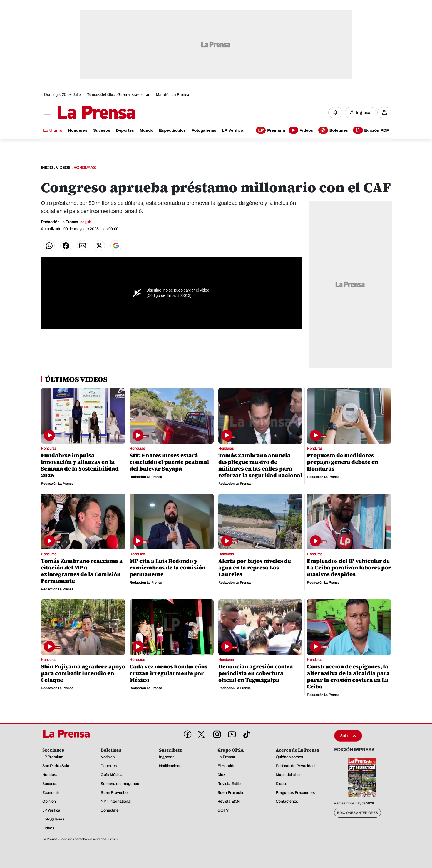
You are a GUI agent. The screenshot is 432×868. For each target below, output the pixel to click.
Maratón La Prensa (173, 95)
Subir (348, 736)
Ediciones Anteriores (357, 813)
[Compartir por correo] (83, 246)
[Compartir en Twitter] (99, 246)
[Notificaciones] (335, 113)
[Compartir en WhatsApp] (49, 246)
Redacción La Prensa (68, 222)
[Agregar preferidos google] (116, 246)
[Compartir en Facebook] (66, 246)
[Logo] (83, 113)
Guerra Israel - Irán (134, 95)
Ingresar (364, 113)
